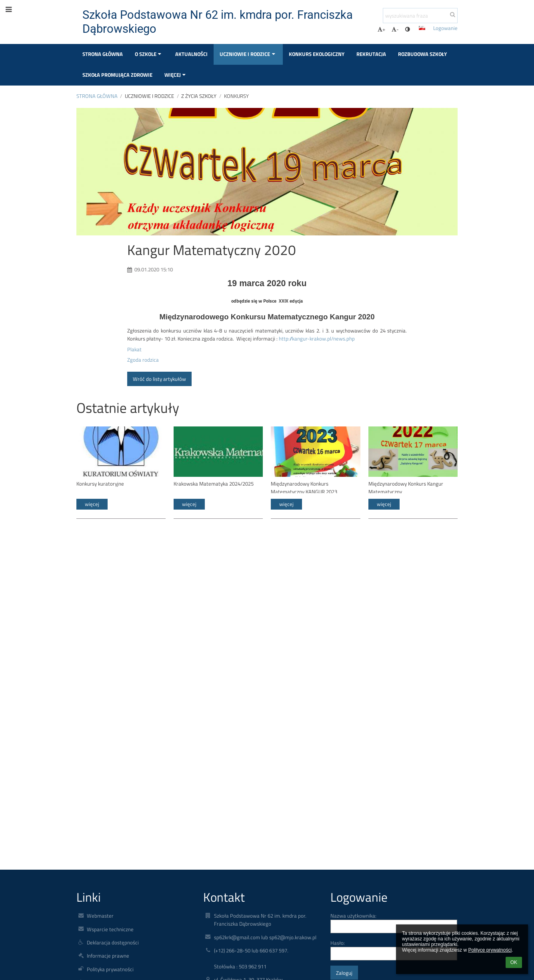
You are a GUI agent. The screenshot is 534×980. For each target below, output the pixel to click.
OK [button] (514, 962)
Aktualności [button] (191, 54)
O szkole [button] (149, 54)
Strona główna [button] (103, 54)
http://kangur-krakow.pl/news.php (317, 339)
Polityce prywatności (490, 950)
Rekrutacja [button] (371, 54)
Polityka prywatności (110, 969)
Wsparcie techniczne (110, 929)
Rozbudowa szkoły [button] (422, 54)
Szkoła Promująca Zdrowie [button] (117, 75)
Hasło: (338, 943)
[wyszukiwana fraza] (420, 16)
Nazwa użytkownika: (353, 916)
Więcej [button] (176, 75)
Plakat (134, 349)
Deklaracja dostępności (113, 942)
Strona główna (97, 96)
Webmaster (100, 916)
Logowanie (445, 28)
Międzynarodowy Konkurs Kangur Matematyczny (406, 487)
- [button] (395, 29)
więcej (92, 504)
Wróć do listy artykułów (159, 379)
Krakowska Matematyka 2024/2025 (214, 484)
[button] (422, 28)
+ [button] (381, 29)
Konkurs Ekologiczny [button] (317, 54)
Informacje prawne (108, 956)
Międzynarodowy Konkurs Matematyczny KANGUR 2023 (304, 487)
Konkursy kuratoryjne (100, 484)
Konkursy (236, 96)
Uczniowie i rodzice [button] (248, 54)
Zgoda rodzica (143, 360)
